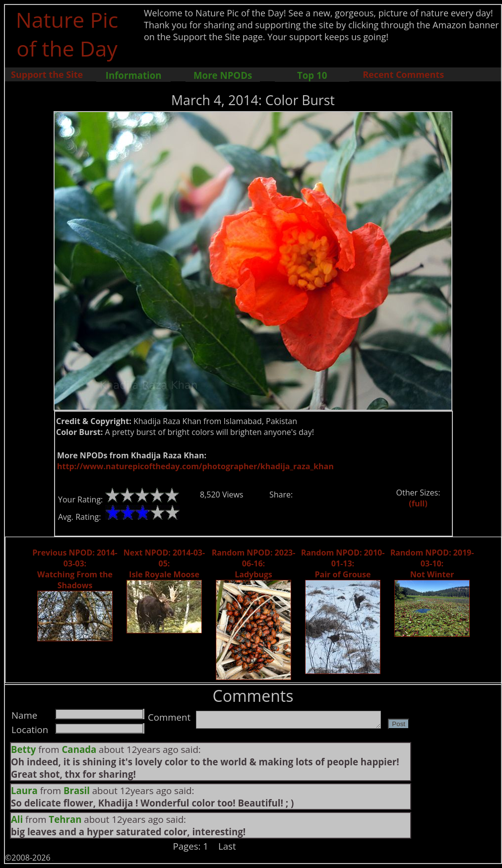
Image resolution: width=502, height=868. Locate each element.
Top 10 (312, 75)
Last (227, 846)
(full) (418, 503)
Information (134, 75)
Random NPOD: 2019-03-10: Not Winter (432, 563)
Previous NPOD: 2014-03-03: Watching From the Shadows (75, 569)
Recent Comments (403, 74)
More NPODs (223, 75)
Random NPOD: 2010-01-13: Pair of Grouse (343, 563)
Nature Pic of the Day (67, 34)
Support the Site (47, 74)
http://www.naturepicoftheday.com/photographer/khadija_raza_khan (195, 466)
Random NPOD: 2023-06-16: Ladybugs (254, 563)
